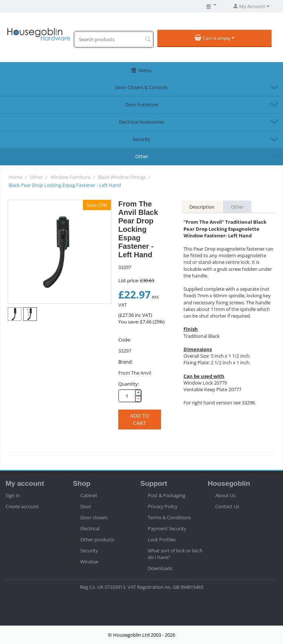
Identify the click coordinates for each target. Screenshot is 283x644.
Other (142, 156)
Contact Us (227, 506)
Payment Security (167, 528)
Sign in (13, 495)
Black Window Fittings (122, 177)
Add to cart (140, 419)
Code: (125, 340)
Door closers (94, 517)
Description (202, 207)
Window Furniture (70, 177)
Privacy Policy (163, 506)
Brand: (125, 362)
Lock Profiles (162, 539)
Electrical (90, 528)
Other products (97, 539)
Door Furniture (142, 105)
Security (141, 139)
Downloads (160, 568)
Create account (22, 506)
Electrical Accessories (142, 122)
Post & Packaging (167, 495)
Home (15, 177)
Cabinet (89, 495)
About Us (225, 495)
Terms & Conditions (169, 517)
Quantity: (129, 384)
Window (89, 562)
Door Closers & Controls (141, 87)
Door (86, 506)
